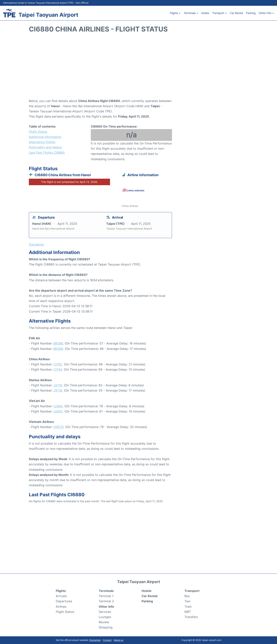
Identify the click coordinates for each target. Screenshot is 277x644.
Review (104, 622)
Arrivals (61, 596)
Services (105, 612)
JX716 (58, 385)
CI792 (58, 364)
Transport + (219, 13)
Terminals (106, 591)
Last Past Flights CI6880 (47, 153)
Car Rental (236, 13)
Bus (187, 596)
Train (188, 607)
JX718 (58, 390)
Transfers (191, 617)
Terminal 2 (106, 601)
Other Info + (266, 13)
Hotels (205, 13)
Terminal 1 (106, 596)
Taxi (187, 601)
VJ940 (58, 406)
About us (119, 640)
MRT (188, 612)
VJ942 (58, 411)
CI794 (58, 369)
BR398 (58, 349)
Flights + (175, 13)
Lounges (105, 617)
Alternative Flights (42, 142)
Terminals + (191, 13)
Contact (107, 640)
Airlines (61, 607)
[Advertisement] (138, 68)
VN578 (58, 427)
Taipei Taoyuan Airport (48, 15)
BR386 (58, 343)
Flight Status (38, 132)
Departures (64, 601)
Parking (251, 13)
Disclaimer (95, 640)
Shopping (106, 627)
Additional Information (45, 137)
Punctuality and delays (45, 147)
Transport (192, 591)
